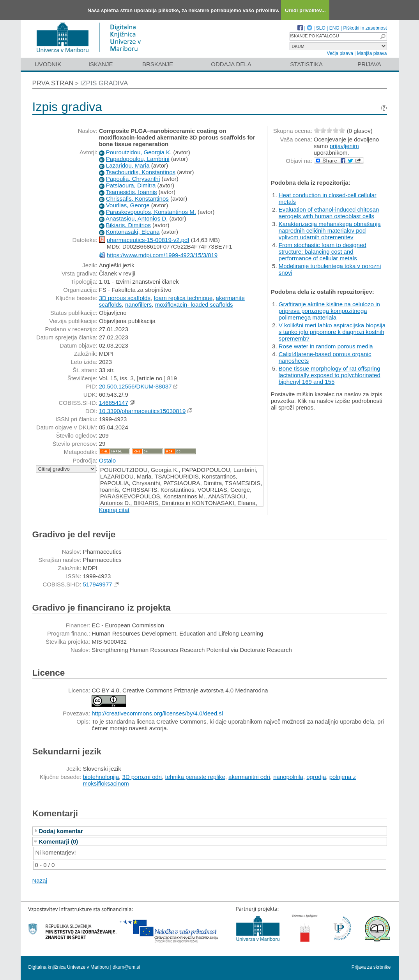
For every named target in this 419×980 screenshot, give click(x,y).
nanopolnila (288, 777)
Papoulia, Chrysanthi (133, 179)
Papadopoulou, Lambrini (138, 159)
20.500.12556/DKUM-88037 (135, 386)
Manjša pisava (372, 53)
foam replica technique (183, 298)
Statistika (306, 64)
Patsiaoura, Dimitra (131, 185)
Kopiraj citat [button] (114, 510)
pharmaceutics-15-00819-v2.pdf (148, 240)
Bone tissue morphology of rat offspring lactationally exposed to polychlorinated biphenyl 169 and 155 (330, 375)
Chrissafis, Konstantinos (137, 199)
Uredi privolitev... (305, 10)
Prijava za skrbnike (371, 967)
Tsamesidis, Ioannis (132, 192)
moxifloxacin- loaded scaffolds (194, 305)
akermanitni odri (249, 777)
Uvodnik (48, 64)
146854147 (114, 403)
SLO (321, 28)
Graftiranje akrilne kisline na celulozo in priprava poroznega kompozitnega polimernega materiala (329, 311)
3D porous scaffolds (125, 298)
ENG (334, 28)
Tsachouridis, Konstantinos (141, 172)
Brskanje (158, 64)
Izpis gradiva (104, 83)
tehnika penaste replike (195, 777)
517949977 (98, 584)
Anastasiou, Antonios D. (137, 218)
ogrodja (316, 777)
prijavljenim (344, 146)
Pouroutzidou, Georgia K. (139, 152)
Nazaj (40, 880)
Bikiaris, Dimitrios (128, 225)
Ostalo (107, 460)
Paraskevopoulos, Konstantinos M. (151, 212)
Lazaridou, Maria (128, 165)
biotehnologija (101, 777)
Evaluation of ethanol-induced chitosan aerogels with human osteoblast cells (329, 213)
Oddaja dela (231, 64)
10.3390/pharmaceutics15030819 (142, 411)
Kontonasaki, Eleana (133, 232)
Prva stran (53, 83)
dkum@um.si (126, 967)
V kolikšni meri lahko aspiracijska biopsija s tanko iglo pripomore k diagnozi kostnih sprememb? (332, 332)
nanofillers (138, 305)
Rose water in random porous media (326, 346)
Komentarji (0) (59, 841)
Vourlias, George (128, 205)
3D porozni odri (142, 777)
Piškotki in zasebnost (365, 28)
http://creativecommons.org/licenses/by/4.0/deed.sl (157, 713)
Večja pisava (340, 53)
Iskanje (101, 64)
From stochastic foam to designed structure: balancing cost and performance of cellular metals (323, 252)
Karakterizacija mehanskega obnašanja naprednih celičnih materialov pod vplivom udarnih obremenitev (330, 230)
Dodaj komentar (61, 831)
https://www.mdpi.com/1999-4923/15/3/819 (162, 255)
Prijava (369, 64)
